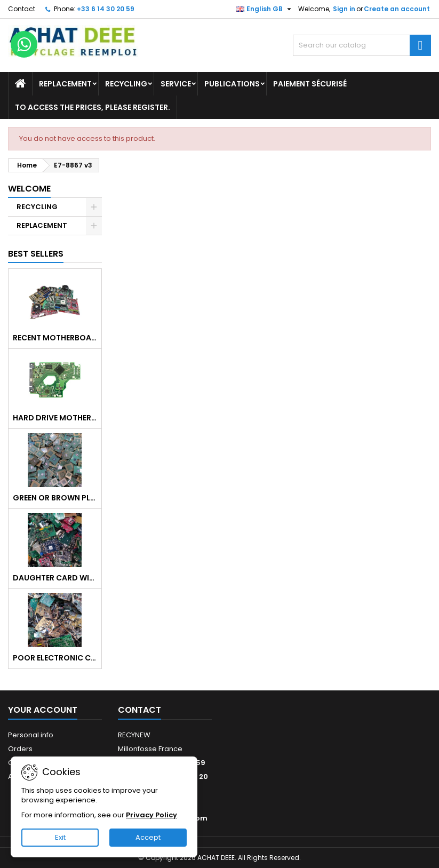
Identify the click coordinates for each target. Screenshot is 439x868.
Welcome (29, 189)
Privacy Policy (151, 815)
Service (176, 84)
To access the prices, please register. (93, 107)
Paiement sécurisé (310, 84)
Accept (148, 837)
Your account (43, 710)
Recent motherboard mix (55, 338)
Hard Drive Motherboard (55, 418)
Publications (232, 84)
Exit (60, 837)
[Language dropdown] (265, 9)
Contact (22, 9)
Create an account (397, 9)
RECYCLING (126, 84)
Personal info (31, 735)
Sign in (344, 9)
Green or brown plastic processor (55, 498)
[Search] (362, 45)
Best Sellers (36, 254)
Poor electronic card (55, 658)
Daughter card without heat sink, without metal (55, 578)
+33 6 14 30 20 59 (106, 9)
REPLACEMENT (65, 84)
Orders (20, 749)
